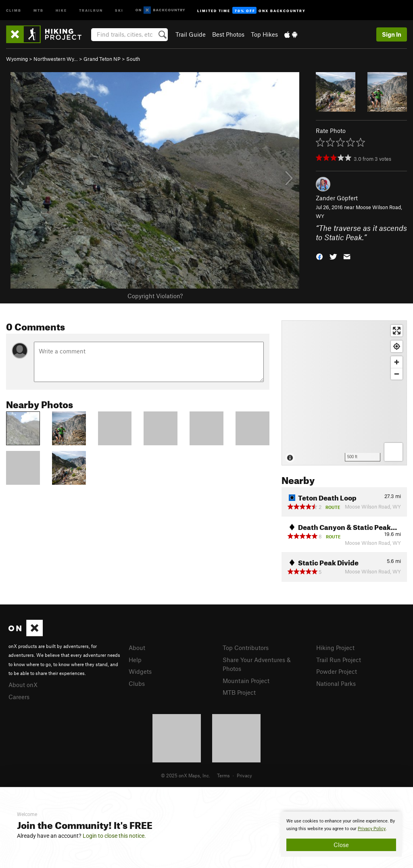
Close (341, 845)
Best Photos (228, 34)
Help (135, 660)
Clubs (137, 683)
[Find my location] (397, 346)
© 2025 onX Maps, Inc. (186, 775)
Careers (19, 697)
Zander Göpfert (337, 198)
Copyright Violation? (155, 296)
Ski (119, 10)
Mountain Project (246, 681)
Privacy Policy (372, 829)
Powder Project (337, 671)
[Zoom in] (397, 362)
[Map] (344, 393)
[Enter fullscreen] (397, 331)
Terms (223, 775)
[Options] (393, 452)
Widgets (140, 671)
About (137, 648)
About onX (23, 685)
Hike (61, 10)
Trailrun (91, 10)
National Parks (336, 683)
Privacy (244, 775)
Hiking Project (335, 648)
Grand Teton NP (102, 59)
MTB (39, 10)
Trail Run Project (339, 660)
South (133, 59)
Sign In (392, 34)
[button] (319, 256)
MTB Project (239, 692)
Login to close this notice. (114, 836)
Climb (14, 10)
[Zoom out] (397, 374)
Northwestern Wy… (56, 59)
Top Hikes (264, 34)
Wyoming (17, 59)
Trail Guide (191, 34)
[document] (341, 834)
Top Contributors (246, 648)
